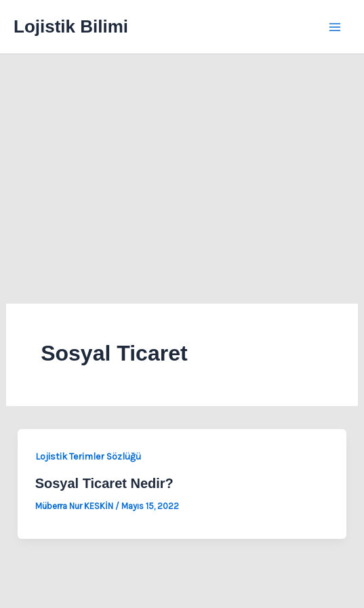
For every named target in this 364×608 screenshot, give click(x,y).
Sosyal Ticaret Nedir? (104, 483)
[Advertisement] (182, 156)
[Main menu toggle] (336, 27)
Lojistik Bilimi (71, 26)
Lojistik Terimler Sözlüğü (88, 457)
